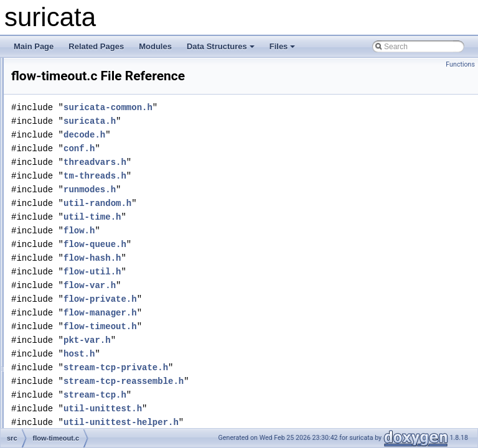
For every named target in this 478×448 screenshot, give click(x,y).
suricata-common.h (264, 125)
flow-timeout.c (74, 249)
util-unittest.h (258, 426)
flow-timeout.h (74, 263)
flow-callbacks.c (77, 71)
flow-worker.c (73, 331)
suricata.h (245, 138)
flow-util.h (67, 290)
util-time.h (248, 234)
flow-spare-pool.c (79, 194)
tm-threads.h (251, 193)
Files (283, 46)
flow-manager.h (77, 139)
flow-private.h (73, 153)
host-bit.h (66, 399)
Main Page (34, 46)
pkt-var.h (243, 357)
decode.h (240, 152)
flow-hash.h (70, 112)
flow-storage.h (74, 235)
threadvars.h (251, 180)
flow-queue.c (72, 167)
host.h (235, 371)
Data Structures (221, 46)
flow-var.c (67, 304)
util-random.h (253, 221)
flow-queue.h (73, 180)
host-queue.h (73, 427)
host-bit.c (66, 386)
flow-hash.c (70, 98)
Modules (155, 46)
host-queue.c (73, 413)
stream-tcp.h (251, 412)
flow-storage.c (74, 222)
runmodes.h (245, 207)
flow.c (60, 358)
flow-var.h (67, 317)
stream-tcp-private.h (271, 385)
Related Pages (96, 46)
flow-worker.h (73, 345)
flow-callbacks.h (77, 85)
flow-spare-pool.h (80, 208)
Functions (460, 64)
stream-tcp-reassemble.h (279, 399)
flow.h (61, 372)
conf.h (235, 166)
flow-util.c (67, 276)
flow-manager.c (76, 126)
